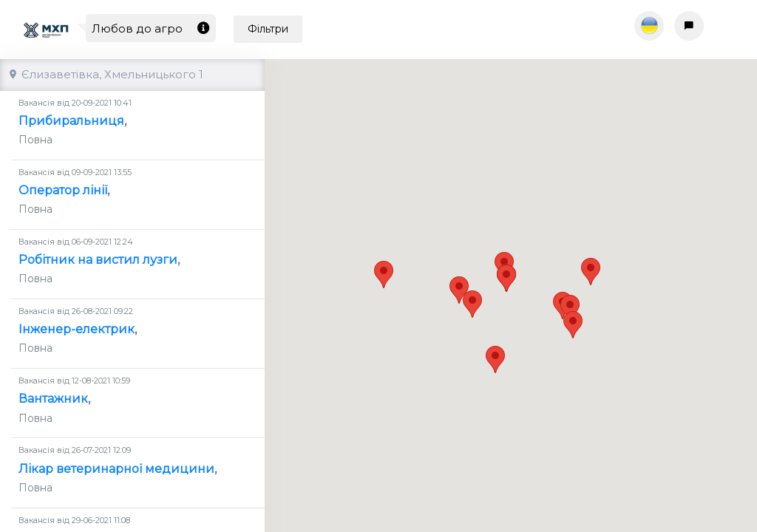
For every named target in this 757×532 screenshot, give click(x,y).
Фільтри (268, 29)
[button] (591, 258)
